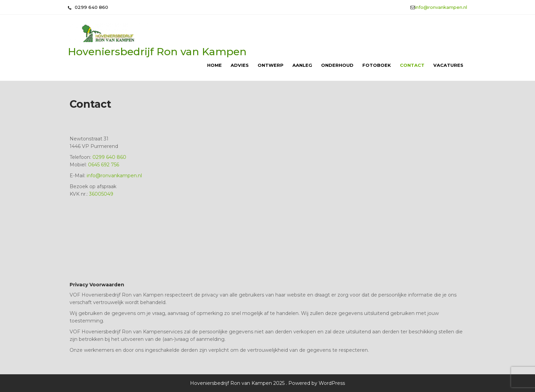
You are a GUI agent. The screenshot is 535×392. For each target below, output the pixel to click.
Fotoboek (377, 65)
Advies (240, 65)
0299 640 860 (109, 157)
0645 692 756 (104, 165)
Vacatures (448, 65)
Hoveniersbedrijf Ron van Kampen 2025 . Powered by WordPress (267, 383)
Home (214, 65)
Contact (412, 65)
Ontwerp (271, 65)
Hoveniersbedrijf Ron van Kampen (157, 52)
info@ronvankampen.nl (441, 7)
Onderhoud (337, 65)
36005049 (101, 194)
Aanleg (302, 65)
